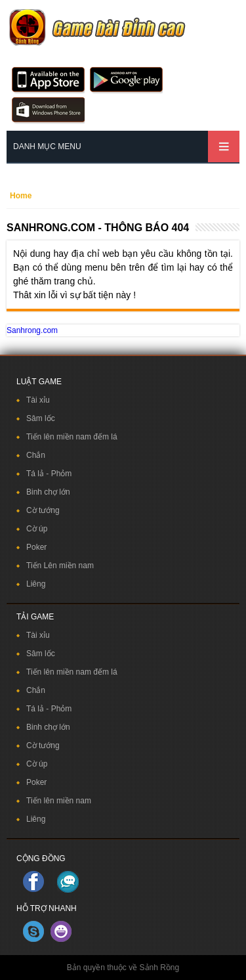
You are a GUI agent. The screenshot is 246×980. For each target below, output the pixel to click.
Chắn (36, 455)
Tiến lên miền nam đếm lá (72, 437)
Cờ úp (37, 529)
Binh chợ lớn (48, 492)
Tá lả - (39, 474)
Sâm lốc (41, 418)
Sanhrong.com (32, 330)
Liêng (36, 584)
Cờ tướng (43, 510)
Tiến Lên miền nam (60, 566)
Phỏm (62, 474)
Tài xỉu (38, 400)
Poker (36, 547)
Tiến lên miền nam (59, 801)
